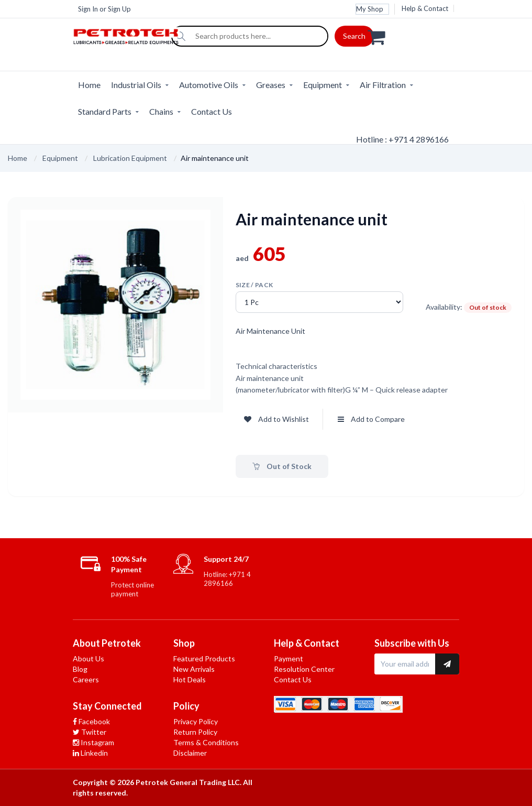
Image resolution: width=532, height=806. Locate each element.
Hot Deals (190, 679)
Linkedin (90, 753)
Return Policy (195, 732)
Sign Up (119, 9)
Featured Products (204, 658)
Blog (80, 669)
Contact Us (212, 111)
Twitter (90, 732)
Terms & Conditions (206, 742)
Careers (86, 679)
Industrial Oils (136, 85)
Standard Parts (105, 111)
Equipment (323, 85)
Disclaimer (190, 753)
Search (354, 36)
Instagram (93, 742)
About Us (88, 658)
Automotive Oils (209, 85)
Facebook (91, 721)
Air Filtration (383, 85)
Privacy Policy (196, 721)
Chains (161, 111)
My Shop (370, 9)
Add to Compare (371, 419)
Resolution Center (304, 669)
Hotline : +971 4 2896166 (402, 139)
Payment (289, 658)
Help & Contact (425, 8)
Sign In (88, 9)
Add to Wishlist (276, 419)
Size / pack (254, 285)
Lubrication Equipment (130, 158)
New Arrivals (194, 669)
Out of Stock (282, 466)
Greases (271, 85)
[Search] (181, 36)
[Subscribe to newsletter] (447, 664)
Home (89, 85)
